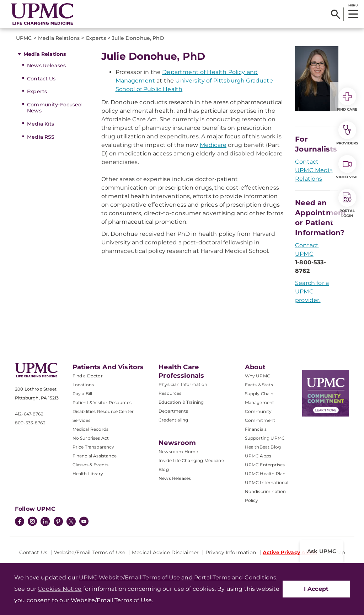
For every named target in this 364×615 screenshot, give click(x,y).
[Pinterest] (58, 522)
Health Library (88, 474)
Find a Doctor (88, 376)
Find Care (347, 100)
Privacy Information (231, 552)
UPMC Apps (258, 456)
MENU (353, 5)
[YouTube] (84, 522)
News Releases (46, 65)
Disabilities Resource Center (103, 411)
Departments (173, 411)
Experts (37, 91)
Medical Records (90, 429)
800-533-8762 (30, 423)
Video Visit (347, 167)
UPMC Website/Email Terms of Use (129, 577)
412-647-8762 (29, 414)
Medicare (213, 145)
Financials (256, 429)
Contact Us (41, 79)
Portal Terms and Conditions (235, 577)
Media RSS (41, 137)
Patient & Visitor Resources (102, 402)
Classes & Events (91, 465)
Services (81, 420)
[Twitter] (71, 521)
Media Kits (41, 124)
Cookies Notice (60, 589)
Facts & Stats (259, 385)
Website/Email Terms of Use (90, 552)
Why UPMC (258, 376)
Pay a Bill (82, 394)
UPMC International (267, 483)
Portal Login (347, 203)
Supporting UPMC (265, 438)
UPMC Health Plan (265, 474)
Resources (170, 393)
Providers (347, 133)
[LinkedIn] (45, 522)
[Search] (335, 14)
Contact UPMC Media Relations (314, 170)
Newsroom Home (178, 452)
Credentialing (173, 420)
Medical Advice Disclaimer (165, 552)
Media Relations (45, 54)
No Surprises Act (91, 438)
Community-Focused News (54, 108)
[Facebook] (20, 522)
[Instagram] (32, 522)
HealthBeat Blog (263, 447)
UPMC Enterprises (265, 465)
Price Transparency (93, 447)
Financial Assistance (95, 456)
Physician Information (183, 384)
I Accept (316, 589)
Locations (83, 385)
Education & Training (181, 402)
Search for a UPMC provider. (312, 291)
